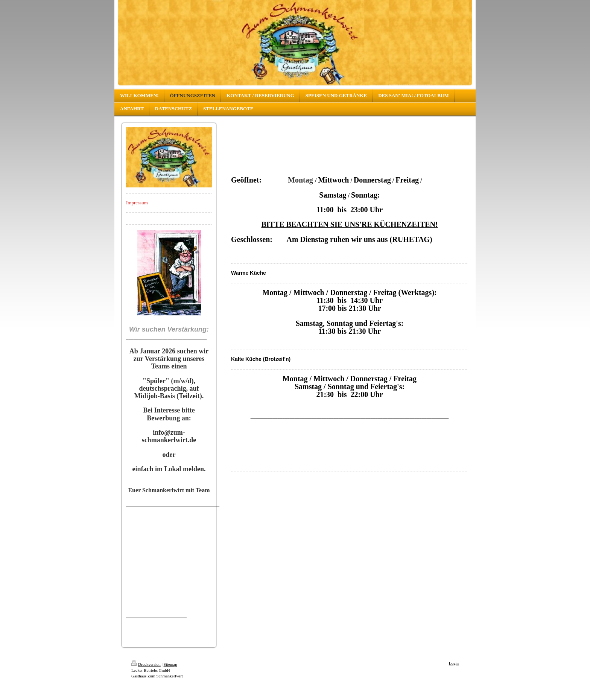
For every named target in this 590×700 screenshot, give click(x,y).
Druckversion (146, 664)
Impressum (137, 203)
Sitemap (170, 664)
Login (454, 663)
